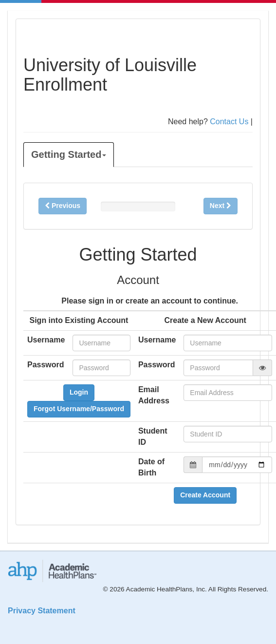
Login (79, 392)
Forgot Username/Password (79, 409)
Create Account (205, 495)
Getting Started (69, 154)
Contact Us (229, 122)
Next (221, 206)
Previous (63, 206)
